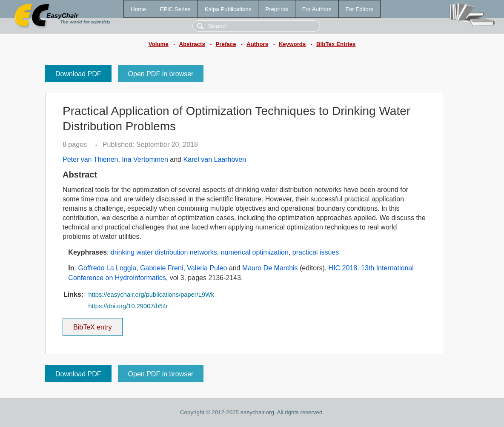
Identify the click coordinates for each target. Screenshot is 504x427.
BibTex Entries (336, 44)
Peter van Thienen (90, 159)
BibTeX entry (92, 324)
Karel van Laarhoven (215, 159)
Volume (159, 44)
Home (138, 9)
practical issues (316, 252)
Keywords (292, 44)
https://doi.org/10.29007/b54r (128, 306)
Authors (257, 44)
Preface (226, 44)
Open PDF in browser (161, 74)
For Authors (317, 9)
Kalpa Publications (228, 9)
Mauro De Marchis (270, 268)
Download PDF (78, 74)
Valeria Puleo (207, 268)
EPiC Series (175, 9)
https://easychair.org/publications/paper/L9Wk (151, 295)
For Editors (359, 9)
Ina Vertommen (145, 159)
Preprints (276, 9)
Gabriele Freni (162, 268)
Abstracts (192, 44)
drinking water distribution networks (164, 252)
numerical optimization (255, 252)
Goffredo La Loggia (107, 268)
